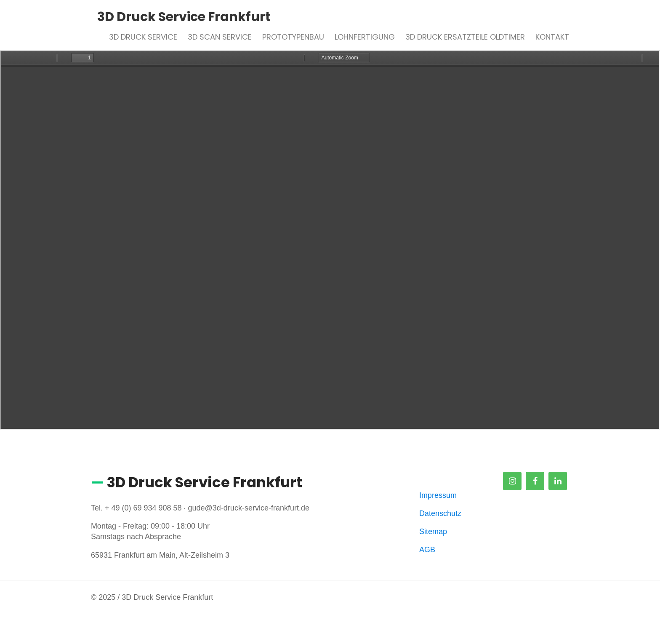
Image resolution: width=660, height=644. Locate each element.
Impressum (438, 495)
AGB (427, 550)
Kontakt (552, 37)
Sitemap (433, 532)
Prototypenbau (293, 37)
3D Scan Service (220, 37)
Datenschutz (440, 513)
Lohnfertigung (365, 37)
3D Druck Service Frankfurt (184, 17)
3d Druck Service (143, 37)
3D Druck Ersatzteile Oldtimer (465, 37)
